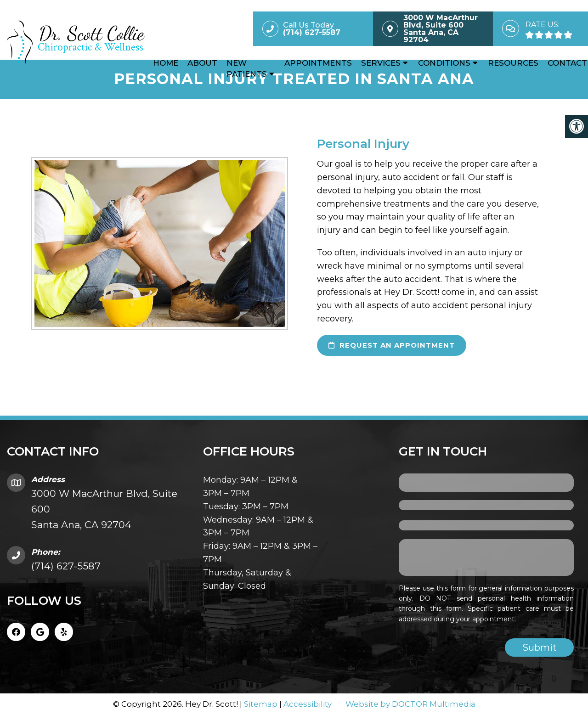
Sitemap (261, 704)
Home (166, 63)
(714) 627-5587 (66, 566)
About (202, 63)
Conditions (444, 63)
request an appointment (392, 345)
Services (381, 63)
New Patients (247, 68)
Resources (513, 63)
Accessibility (308, 704)
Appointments (318, 63)
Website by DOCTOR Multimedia (410, 704)
